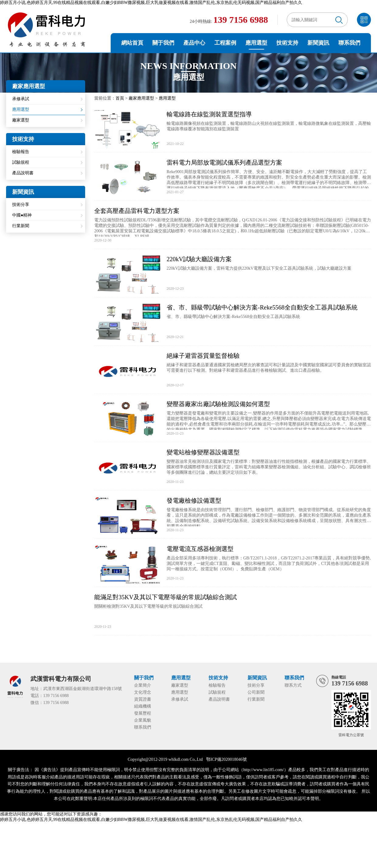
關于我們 (163, 43)
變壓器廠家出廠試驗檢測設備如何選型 (218, 404)
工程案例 (225, 43)
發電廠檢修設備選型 (194, 501)
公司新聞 (256, 692)
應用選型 (256, 43)
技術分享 (21, 205)
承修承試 (21, 99)
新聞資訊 (318, 43)
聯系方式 (293, 685)
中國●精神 (22, 215)
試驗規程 (21, 162)
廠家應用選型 (141, 98)
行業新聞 (21, 226)
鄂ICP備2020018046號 (227, 759)
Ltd (200, 759)
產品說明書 (23, 173)
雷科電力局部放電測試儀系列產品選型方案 (224, 162)
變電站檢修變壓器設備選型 (203, 452)
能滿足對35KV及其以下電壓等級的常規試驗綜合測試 (166, 597)
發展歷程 (143, 713)
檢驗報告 (21, 152)
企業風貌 (143, 720)
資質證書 (143, 699)
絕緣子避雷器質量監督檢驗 (203, 356)
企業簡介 (143, 685)
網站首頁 (132, 43)
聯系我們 (349, 43)
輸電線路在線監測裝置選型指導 (209, 114)
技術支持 (287, 43)
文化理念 (143, 692)
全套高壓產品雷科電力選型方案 (137, 211)
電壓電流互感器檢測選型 (200, 549)
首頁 (120, 98)
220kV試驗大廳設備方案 (199, 259)
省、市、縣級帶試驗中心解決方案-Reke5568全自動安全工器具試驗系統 (262, 307)
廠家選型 (21, 120)
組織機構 (143, 706)
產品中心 (194, 43)
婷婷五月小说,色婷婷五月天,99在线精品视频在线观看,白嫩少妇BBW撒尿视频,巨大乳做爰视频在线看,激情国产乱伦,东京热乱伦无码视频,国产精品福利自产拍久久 (151, 3)
